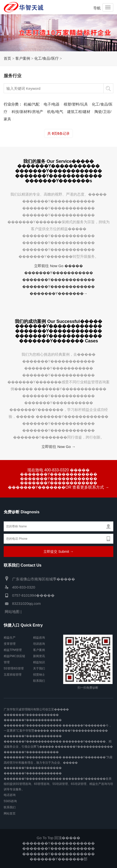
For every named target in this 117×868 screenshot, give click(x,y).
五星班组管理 (13, 675)
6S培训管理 (79, 784)
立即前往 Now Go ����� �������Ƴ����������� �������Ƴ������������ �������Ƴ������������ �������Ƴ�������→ (58, 280)
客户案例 (23, 58)
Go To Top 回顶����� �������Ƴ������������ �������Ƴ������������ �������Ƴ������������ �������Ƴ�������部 (58, 848)
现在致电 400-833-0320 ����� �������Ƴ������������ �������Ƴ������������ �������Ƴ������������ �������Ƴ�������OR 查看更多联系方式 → (58, 479)
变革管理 (10, 644)
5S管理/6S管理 (14, 668)
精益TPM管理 (13, 650)
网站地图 (12, 612)
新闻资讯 (39, 656)
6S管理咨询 (42, 784)
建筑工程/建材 (79, 112)
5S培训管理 (60, 784)
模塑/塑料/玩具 (76, 104)
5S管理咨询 (23, 784)
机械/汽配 (32, 104)
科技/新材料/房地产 (27, 112)
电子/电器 (52, 104)
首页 (7, 58)
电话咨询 (10, 795)
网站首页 (10, 813)
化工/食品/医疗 (46, 58)
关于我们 (39, 668)
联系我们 (39, 681)
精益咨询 (39, 638)
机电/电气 (55, 112)
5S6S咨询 (10, 801)
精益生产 (10, 638)
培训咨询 (39, 644)
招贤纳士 (39, 675)
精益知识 (39, 662)
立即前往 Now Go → (58, 447)
